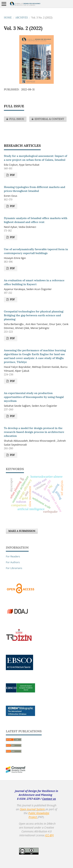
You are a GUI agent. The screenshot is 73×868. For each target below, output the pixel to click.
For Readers (13, 556)
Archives (22, 18)
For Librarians (14, 568)
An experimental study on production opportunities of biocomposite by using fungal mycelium (34, 397)
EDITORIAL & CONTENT (47, 119)
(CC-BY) (49, 835)
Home (8, 18)
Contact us (49, 799)
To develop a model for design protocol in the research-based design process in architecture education (34, 432)
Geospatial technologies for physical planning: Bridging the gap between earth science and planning (34, 315)
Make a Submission (22, 531)
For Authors (13, 562)
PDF (12, 175)
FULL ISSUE (14, 119)
